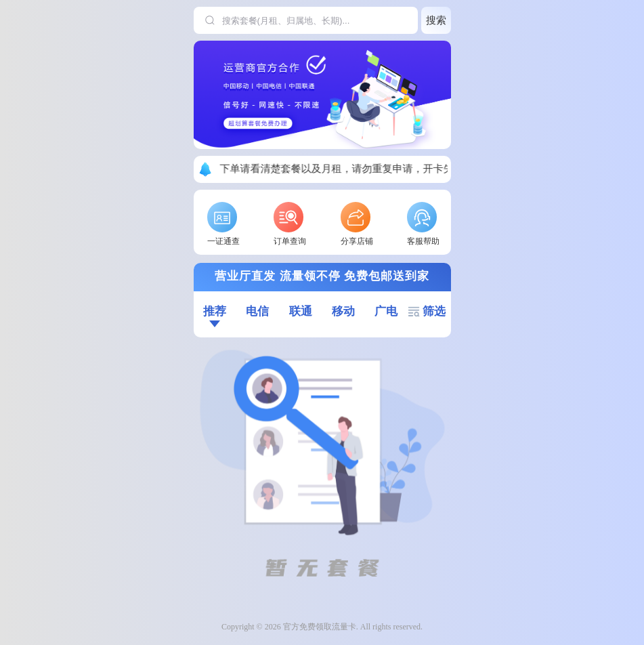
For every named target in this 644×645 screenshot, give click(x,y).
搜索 (436, 20)
